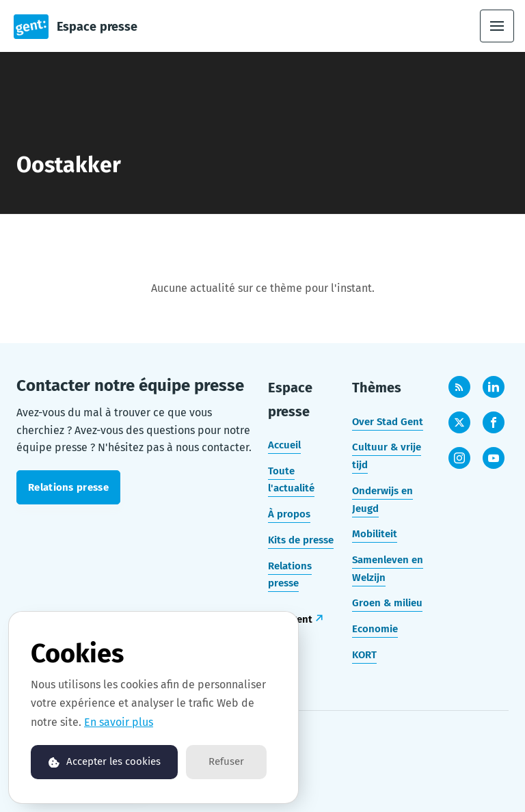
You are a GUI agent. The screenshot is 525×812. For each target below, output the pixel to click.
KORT (364, 655)
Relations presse (290, 575)
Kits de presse (301, 540)
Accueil (284, 445)
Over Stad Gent (388, 422)
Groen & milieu (387, 603)
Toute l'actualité (291, 480)
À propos (289, 514)
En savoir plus (119, 722)
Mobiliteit (375, 534)
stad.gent (290, 619)
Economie (375, 629)
